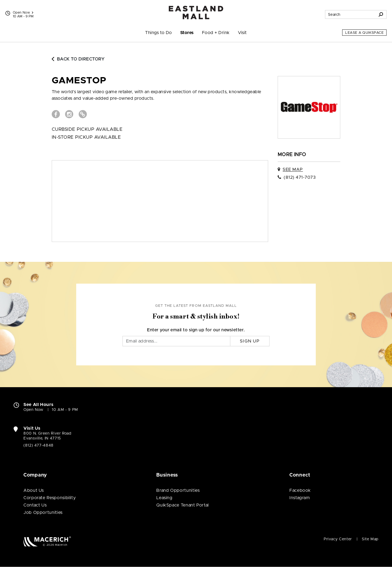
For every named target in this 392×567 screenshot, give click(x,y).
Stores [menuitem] (187, 33)
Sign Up (250, 341)
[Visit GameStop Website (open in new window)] (83, 114)
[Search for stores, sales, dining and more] (350, 14)
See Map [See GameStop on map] (293, 169)
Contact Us (35, 505)
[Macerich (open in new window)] (47, 541)
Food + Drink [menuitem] (216, 33)
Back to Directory (78, 59)
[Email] (176, 341)
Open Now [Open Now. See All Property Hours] (33, 410)
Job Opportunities (43, 513)
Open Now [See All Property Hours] (23, 13)
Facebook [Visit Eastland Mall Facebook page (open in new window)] (300, 490)
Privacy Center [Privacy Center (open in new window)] (338, 539)
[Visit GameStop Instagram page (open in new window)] (69, 114)
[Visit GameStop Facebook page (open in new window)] (56, 114)
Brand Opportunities (178, 490)
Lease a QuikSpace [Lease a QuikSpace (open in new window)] (364, 33)
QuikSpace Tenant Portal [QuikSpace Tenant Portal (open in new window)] (183, 505)
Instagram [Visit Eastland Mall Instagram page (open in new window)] (300, 498)
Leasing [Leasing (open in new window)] (164, 498)
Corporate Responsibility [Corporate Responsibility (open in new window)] (50, 498)
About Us (34, 490)
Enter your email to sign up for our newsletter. (196, 330)
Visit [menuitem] (242, 33)
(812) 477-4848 (39, 445)
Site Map (370, 539)
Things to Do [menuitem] (159, 33)
